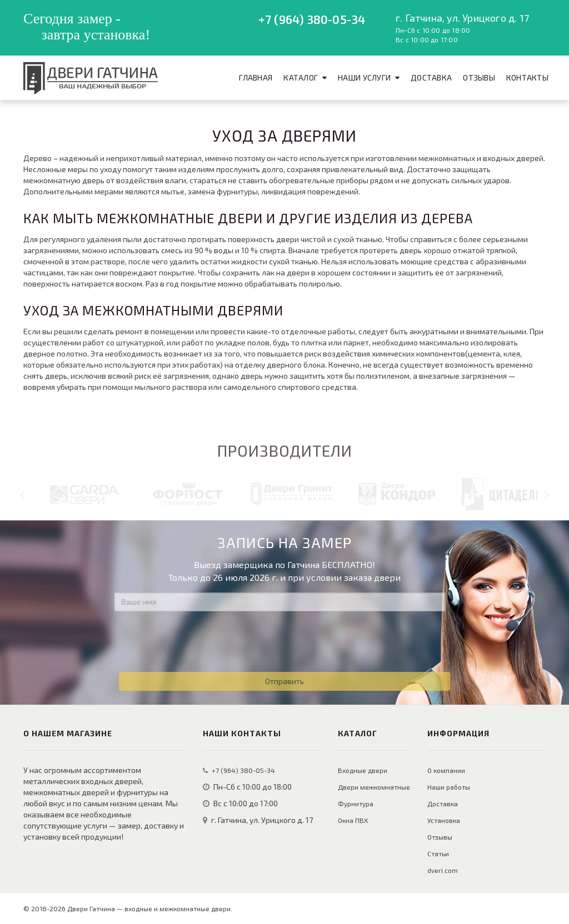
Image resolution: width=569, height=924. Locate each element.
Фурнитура (356, 804)
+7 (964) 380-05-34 (312, 19)
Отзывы (479, 77)
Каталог (301, 77)
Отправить (284, 681)
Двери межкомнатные (374, 787)
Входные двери (363, 770)
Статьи (438, 853)
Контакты (527, 77)
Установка (444, 820)
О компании (446, 770)
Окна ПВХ (353, 820)
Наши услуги (364, 77)
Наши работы (449, 787)
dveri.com (443, 870)
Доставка (431, 77)
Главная (256, 77)
